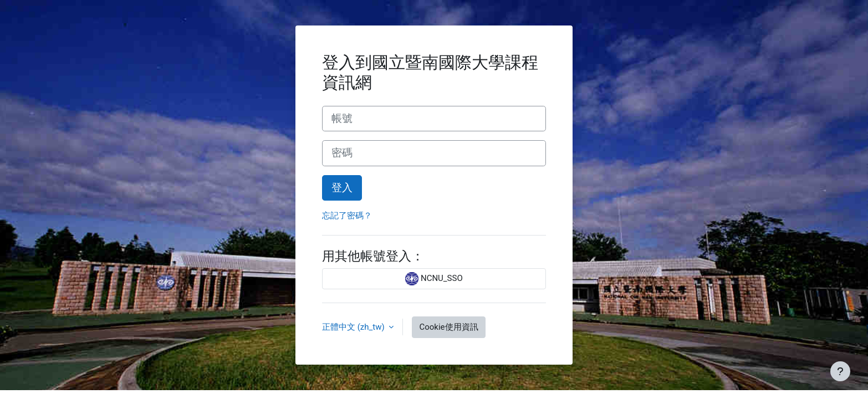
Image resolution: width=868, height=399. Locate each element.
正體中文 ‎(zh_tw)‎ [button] (354, 327)
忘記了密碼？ (347, 216)
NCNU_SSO (434, 279)
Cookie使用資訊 (448, 327)
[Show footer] (840, 371)
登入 (342, 188)
